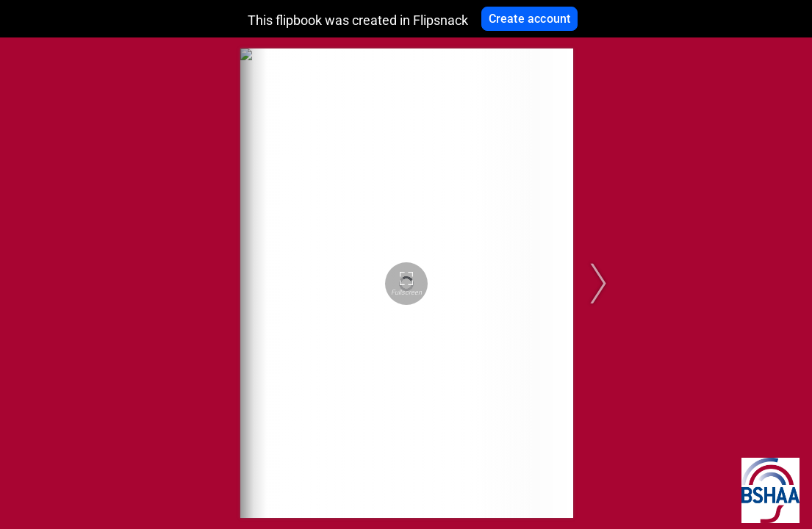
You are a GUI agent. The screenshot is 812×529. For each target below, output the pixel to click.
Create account (530, 19)
